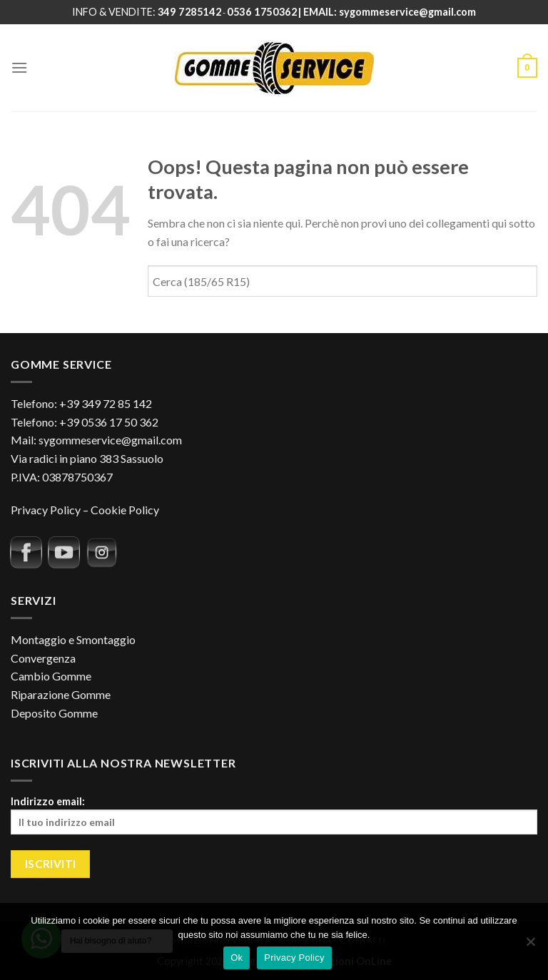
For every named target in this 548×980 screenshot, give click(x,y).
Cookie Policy (125, 510)
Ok (237, 958)
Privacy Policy (46, 510)
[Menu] (19, 67)
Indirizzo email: (274, 815)
